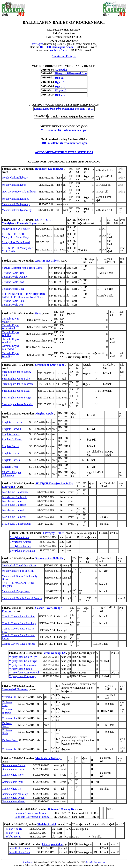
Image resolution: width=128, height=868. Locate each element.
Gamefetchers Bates (13, 769)
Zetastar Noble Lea (12, 305)
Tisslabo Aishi (12, 833)
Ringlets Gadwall (11, 429)
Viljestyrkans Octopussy (22, 676)
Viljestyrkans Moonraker (23, 665)
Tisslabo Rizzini (47, 824)
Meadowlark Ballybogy (15, 178)
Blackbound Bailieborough (17, 524)
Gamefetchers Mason (13, 801)
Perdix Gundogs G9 (54, 653)
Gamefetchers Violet (13, 775)
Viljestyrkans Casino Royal (24, 673)
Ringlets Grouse (11, 453)
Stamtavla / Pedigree (64, 56)
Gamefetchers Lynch (13, 798)
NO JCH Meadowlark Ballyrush (20, 192)
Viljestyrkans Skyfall (21, 669)
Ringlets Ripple (44, 414)
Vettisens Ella (9, 718)
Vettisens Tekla (7, 732)
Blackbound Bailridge (14, 505)
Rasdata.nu (28, 862)
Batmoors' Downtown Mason (31, 813)
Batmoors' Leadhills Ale (49, 169)
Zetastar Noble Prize (13, 273)
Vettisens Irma (10, 740)
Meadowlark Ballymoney (16, 204)
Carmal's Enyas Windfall (10, 341)
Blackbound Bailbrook (14, 497)
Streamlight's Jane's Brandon (18, 404)
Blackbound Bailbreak (14, 517)
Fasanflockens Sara (19, 852)
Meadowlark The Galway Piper (19, 565)
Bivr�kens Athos (20, 537)
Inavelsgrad (37, 44)
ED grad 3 (61, 90)
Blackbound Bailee (12, 501)
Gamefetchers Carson (14, 765)
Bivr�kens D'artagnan (22, 551)
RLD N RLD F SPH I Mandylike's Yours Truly (15, 236)
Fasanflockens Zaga (20, 848)
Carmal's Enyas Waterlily (10, 355)
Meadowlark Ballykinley (16, 199)
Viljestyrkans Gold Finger (23, 661)
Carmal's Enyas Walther (10, 320)
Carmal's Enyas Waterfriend (10, 327)
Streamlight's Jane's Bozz (16, 391)
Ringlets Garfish (11, 460)
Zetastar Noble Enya (13, 282)
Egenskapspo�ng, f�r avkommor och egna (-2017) (64, 109)
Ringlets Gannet (11, 434)
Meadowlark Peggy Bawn (16, 591)
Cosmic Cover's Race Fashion (18, 616)
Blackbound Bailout (13, 510)
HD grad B (61, 70)
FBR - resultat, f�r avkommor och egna (64, 143)
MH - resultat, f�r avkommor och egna (64, 130)
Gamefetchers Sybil (13, 782)
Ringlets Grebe (10, 467)
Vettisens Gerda (7, 725)
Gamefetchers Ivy (12, 789)
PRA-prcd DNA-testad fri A (71, 73)
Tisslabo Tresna (12, 837)
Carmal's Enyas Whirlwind (10, 347)
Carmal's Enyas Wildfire (10, 334)
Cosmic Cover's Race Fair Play (19, 623)
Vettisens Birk (10, 697)
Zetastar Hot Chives (47, 261)
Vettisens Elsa (9, 749)
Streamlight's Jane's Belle (16, 379)
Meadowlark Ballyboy (14, 185)
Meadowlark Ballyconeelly (17, 210)
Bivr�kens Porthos (21, 546)
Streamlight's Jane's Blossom (18, 384)
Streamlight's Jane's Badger (17, 398)
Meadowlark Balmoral (15, 689)
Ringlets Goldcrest (12, 439)
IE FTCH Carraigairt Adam (56, 47)
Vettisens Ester (7, 704)
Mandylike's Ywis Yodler (16, 229)
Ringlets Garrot (10, 446)
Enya (38, 313)
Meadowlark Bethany (48, 758)
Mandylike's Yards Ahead (16, 242)
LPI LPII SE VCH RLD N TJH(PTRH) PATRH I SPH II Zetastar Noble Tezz (23, 296)
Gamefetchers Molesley (15, 794)
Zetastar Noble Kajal (13, 301)
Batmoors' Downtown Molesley (32, 817)
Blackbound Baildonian (15, 492)
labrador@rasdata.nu (95, 862)
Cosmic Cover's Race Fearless (18, 644)
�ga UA (60, 82)
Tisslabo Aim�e (13, 829)
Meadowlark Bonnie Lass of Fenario (22, 598)
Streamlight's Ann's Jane (50, 365)
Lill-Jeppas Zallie (52, 844)
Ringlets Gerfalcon (12, 422)
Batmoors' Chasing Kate (62, 809)
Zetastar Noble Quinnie (15, 277)
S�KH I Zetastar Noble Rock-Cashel (23, 268)
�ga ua (59, 78)
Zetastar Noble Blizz (13, 289)
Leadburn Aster (58, 50)
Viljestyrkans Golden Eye (23, 657)
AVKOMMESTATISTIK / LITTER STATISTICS (64, 152)
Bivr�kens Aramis (20, 542)
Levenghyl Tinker (53, 533)
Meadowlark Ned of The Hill (18, 571)
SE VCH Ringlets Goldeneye (12, 474)
